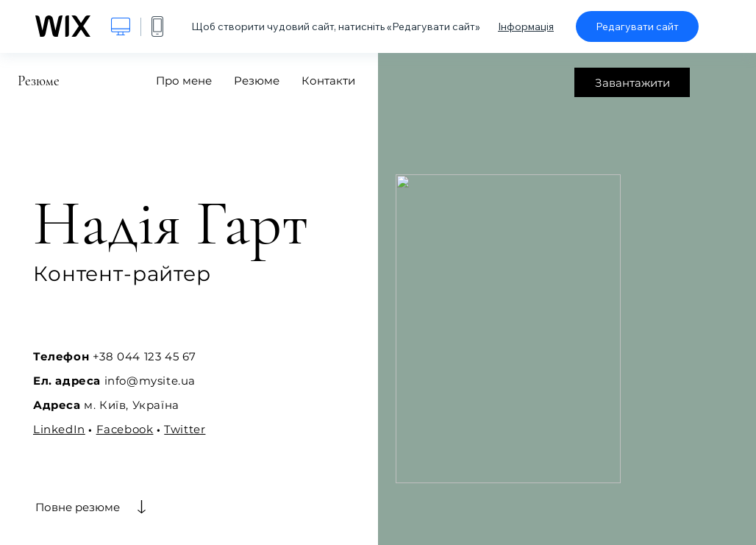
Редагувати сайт (637, 26)
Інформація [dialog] (526, 26)
